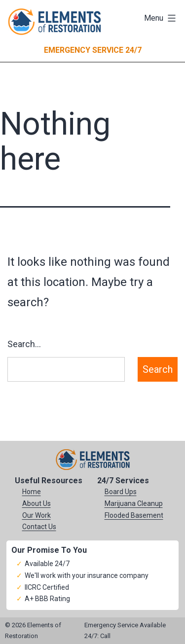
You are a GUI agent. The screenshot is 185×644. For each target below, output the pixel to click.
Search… (24, 344)
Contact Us (39, 527)
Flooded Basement (134, 515)
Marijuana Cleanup (134, 503)
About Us (37, 503)
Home (32, 492)
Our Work (37, 515)
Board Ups (121, 492)
